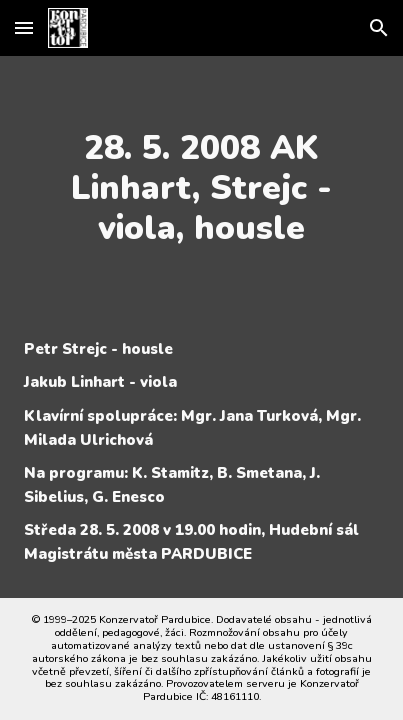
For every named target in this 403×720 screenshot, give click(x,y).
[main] (201, 188)
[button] (24, 27)
